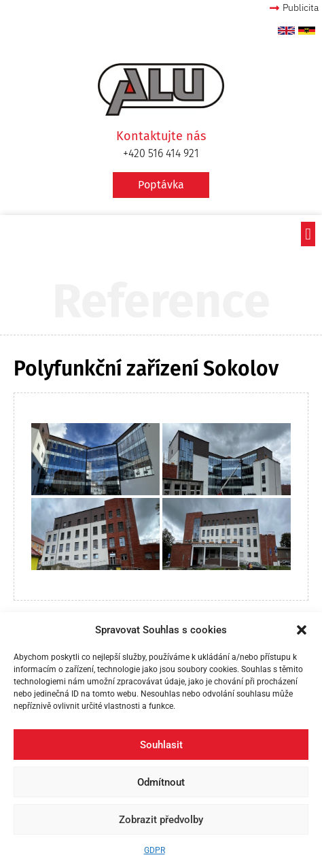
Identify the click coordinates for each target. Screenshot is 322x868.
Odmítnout (161, 782)
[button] (302, 630)
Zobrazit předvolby (161, 820)
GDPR (155, 850)
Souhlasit (161, 745)
